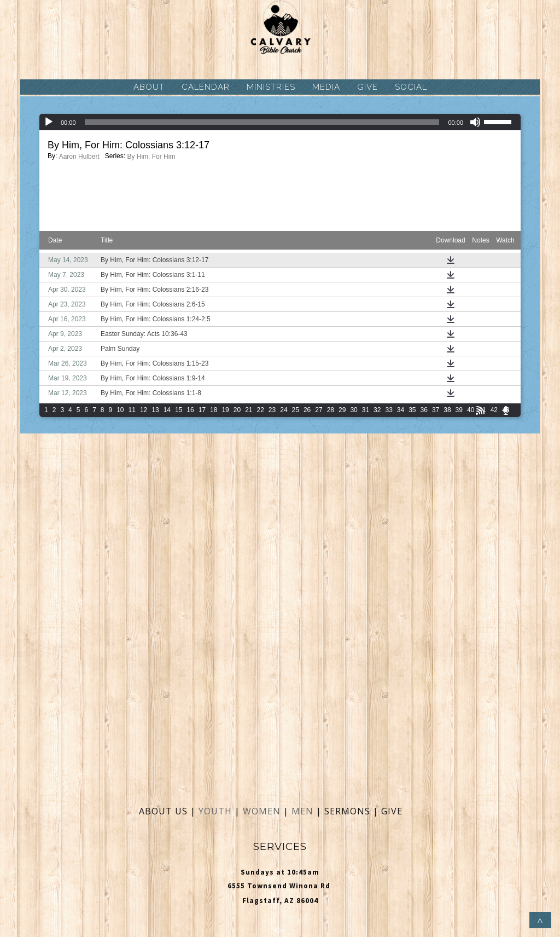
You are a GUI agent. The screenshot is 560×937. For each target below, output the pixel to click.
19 (225, 410)
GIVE (367, 87)
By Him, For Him (151, 157)
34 (401, 410)
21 (249, 410)
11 (132, 410)
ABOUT (149, 87)
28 (331, 410)
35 (412, 410)
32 (377, 410)
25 (296, 410)
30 (354, 410)
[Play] (49, 122)
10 (120, 410)
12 (144, 410)
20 (237, 410)
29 (342, 410)
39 (459, 410)
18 (214, 410)
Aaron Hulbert (79, 157)
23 (272, 410)
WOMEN (263, 811)
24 (284, 410)
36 (424, 410)
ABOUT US (163, 811)
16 (190, 410)
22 (261, 410)
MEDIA (326, 87)
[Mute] (475, 122)
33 (389, 410)
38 (447, 410)
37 (436, 410)
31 (366, 410)
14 (167, 410)
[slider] (262, 122)
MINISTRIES (271, 87)
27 (319, 410)
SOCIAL (411, 87)
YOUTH (215, 811)
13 (155, 410)
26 (307, 410)
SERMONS (349, 811)
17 (202, 410)
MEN (302, 811)
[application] (280, 122)
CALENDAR (206, 87)
